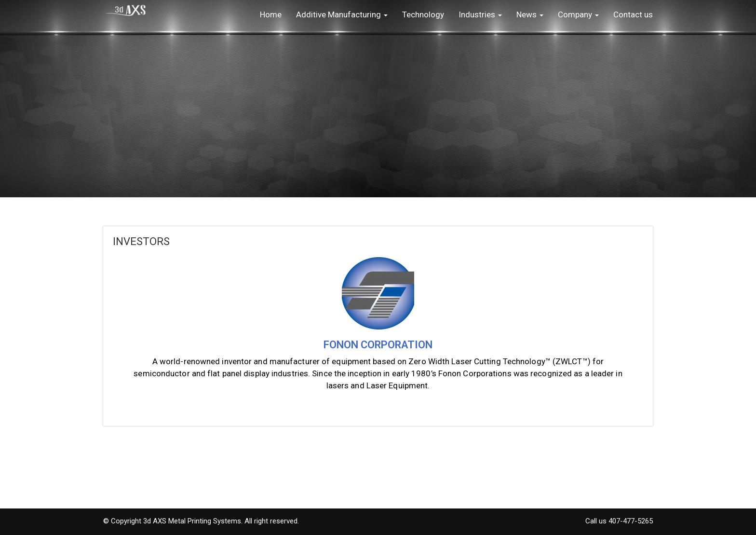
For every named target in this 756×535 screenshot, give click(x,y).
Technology (423, 14)
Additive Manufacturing (342, 14)
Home (271, 14)
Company (578, 14)
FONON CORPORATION (378, 345)
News (530, 14)
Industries (480, 14)
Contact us (633, 14)
